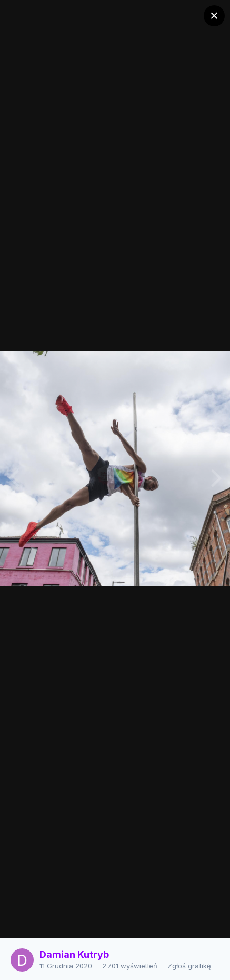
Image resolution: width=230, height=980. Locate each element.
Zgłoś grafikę (189, 966)
